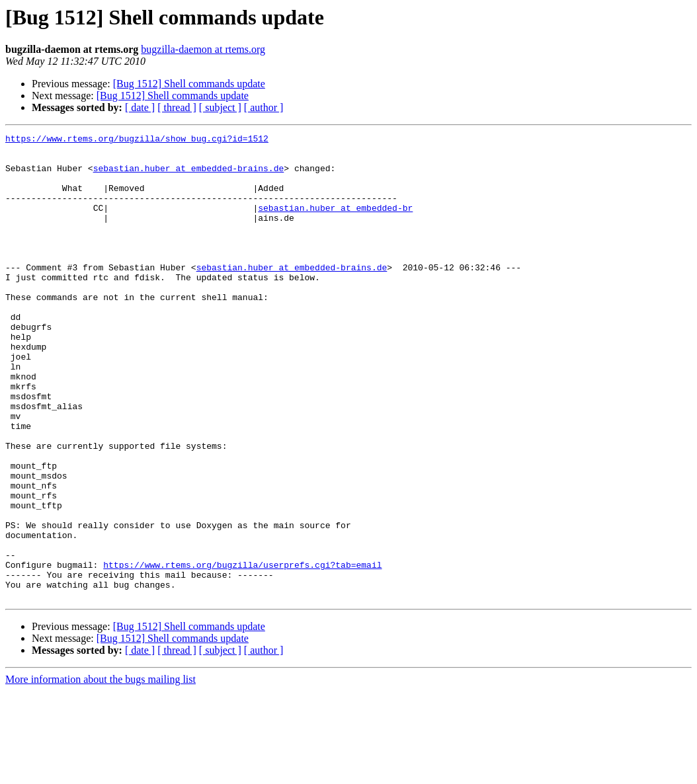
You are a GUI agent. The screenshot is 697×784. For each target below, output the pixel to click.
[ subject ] (220, 107)
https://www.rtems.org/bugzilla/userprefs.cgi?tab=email (242, 652)
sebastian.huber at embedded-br (335, 223)
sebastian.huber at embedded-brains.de (189, 176)
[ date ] (140, 107)
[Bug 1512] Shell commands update (189, 84)
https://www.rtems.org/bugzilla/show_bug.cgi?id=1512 (137, 140)
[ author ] (264, 107)
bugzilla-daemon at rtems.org (203, 49)
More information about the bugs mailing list (101, 772)
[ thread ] (177, 107)
